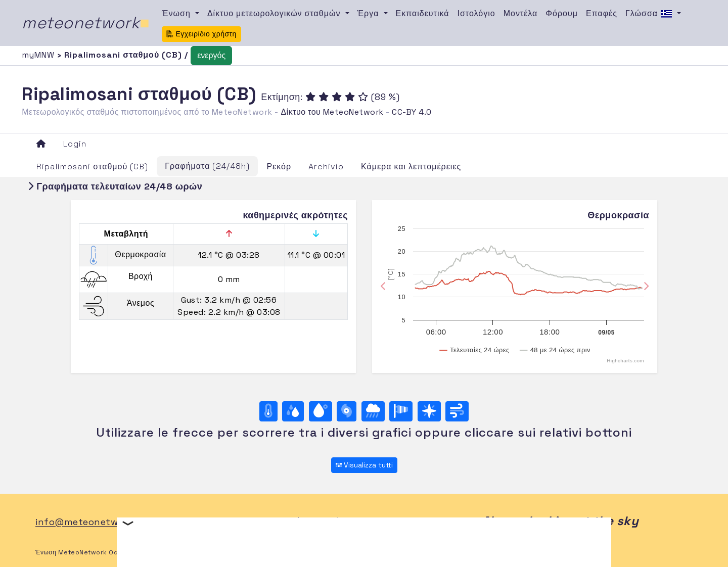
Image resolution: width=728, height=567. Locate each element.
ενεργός (211, 55)
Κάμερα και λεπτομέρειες (411, 167)
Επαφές (602, 13)
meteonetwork (86, 23)
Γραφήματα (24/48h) (207, 166)
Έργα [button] (370, 13)
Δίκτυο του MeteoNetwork (332, 112)
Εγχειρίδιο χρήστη (201, 34)
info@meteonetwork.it (89, 522)
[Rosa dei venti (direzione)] (429, 411)
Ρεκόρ (279, 167)
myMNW (39, 55)
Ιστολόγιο (476, 13)
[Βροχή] (373, 411)
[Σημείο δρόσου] (321, 411)
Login (75, 144)
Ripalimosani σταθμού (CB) (92, 167)
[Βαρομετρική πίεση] (347, 411)
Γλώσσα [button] (650, 14)
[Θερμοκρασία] (268, 411)
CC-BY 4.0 (412, 112)
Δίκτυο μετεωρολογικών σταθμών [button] (275, 13)
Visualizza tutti (364, 465)
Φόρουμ (562, 13)
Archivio (326, 167)
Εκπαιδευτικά (423, 13)
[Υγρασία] (293, 411)
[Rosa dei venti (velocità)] (401, 411)
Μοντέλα (521, 13)
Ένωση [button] (177, 13)
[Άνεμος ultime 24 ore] (457, 411)
